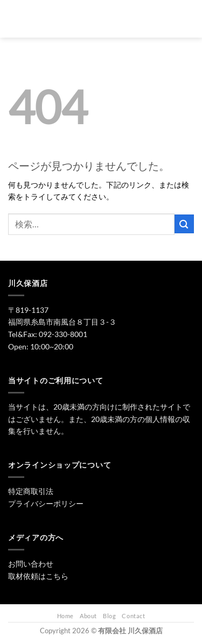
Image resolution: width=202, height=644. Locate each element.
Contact (133, 616)
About (88, 616)
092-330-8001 (63, 334)
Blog (109, 616)
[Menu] (14, 19)
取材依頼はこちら (38, 576)
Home (65, 616)
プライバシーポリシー (46, 503)
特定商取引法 (31, 491)
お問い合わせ (31, 564)
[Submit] (184, 224)
